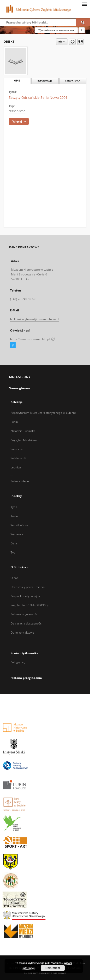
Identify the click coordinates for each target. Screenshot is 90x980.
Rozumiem (53, 968)
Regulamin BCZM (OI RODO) (30, 605)
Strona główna (20, 388)
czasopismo (17, 111)
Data (14, 543)
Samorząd (18, 449)
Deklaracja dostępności (27, 623)
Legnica (16, 467)
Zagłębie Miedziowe (24, 440)
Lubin (14, 422)
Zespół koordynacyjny (25, 596)
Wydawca (17, 534)
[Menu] (84, 4)
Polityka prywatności (24, 614)
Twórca (16, 516)
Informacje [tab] (45, 81)
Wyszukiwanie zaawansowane (56, 30)
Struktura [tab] (73, 81)
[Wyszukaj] (83, 22)
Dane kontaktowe (22, 633)
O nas (15, 578)
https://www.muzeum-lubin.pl (33, 339)
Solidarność (18, 458)
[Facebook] (13, 345)
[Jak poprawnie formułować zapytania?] (82, 30)
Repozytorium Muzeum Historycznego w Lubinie (43, 413)
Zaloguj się (18, 662)
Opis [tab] (17, 81)
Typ (13, 552)
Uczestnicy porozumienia (28, 587)
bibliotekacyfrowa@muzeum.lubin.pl (35, 319)
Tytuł (14, 507)
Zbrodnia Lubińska (23, 431)
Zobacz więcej (20, 481)
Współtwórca (19, 525)
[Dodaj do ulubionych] (72, 42)
